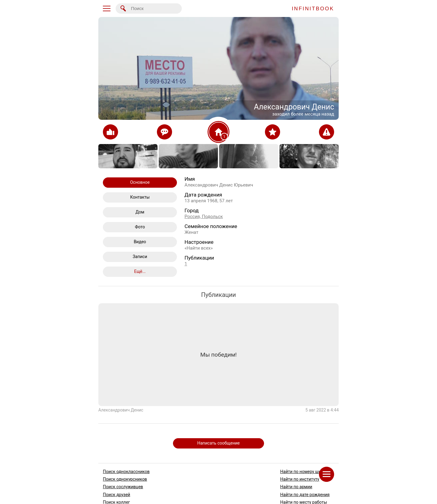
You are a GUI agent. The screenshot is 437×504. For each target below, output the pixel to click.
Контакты (140, 197)
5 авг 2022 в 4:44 (322, 410)
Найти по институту (300, 479)
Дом (140, 212)
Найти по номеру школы (305, 472)
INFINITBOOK (313, 9)
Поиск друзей (117, 494)
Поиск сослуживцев (123, 487)
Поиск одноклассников (126, 472)
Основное (140, 182)
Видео (140, 242)
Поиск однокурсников (125, 479)
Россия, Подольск (204, 217)
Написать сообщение (218, 443)
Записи (140, 257)
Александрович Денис (121, 410)
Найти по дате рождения (305, 494)
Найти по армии (296, 487)
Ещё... (140, 271)
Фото (140, 227)
